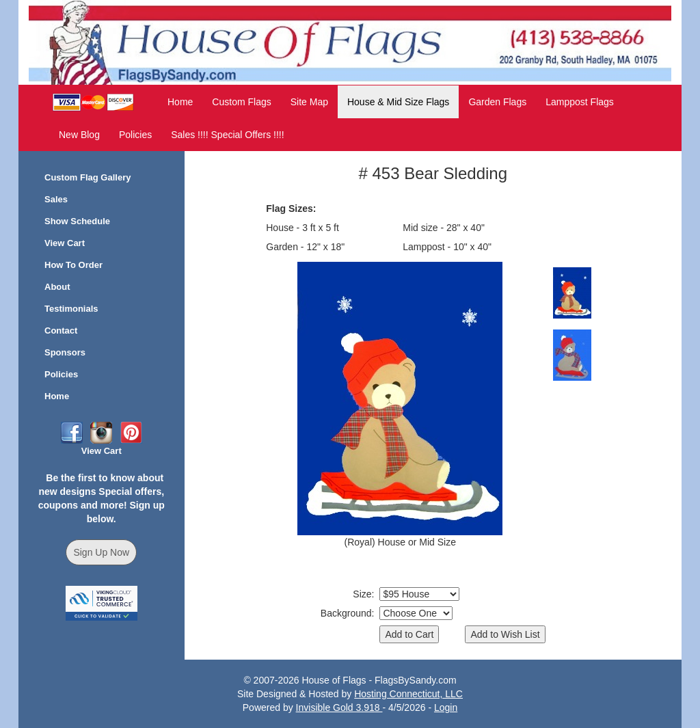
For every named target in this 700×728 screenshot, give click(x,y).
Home (180, 102)
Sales (56, 199)
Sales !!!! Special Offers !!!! (227, 135)
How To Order (73, 265)
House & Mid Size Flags (398, 102)
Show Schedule (77, 221)
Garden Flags (497, 102)
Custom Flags (241, 102)
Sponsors (65, 352)
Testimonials (71, 309)
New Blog (79, 135)
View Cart (65, 243)
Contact (61, 331)
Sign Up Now (101, 552)
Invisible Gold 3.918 (339, 707)
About (57, 287)
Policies (135, 135)
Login (446, 707)
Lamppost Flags (580, 102)
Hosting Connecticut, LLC (408, 694)
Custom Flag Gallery (87, 177)
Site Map (309, 102)
